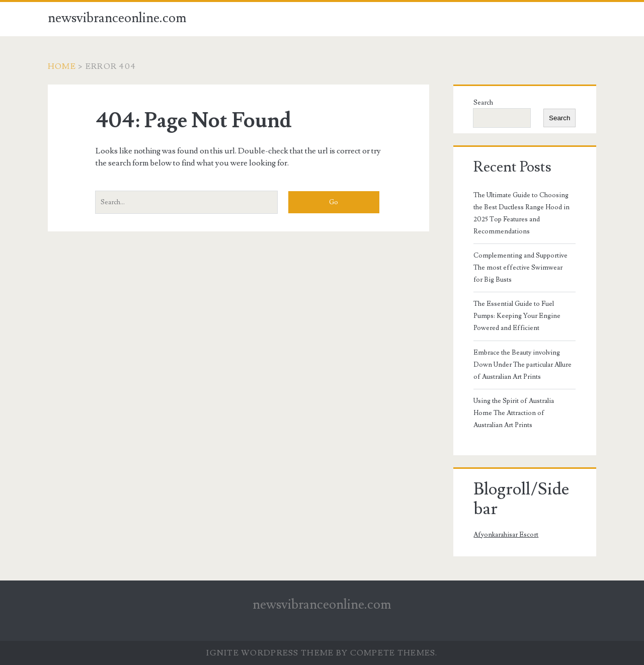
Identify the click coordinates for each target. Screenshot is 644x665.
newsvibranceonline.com (117, 18)
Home (62, 66)
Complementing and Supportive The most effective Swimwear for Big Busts (520, 268)
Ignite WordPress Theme (270, 653)
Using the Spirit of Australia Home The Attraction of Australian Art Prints (514, 413)
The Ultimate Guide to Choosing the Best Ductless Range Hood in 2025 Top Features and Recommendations (521, 213)
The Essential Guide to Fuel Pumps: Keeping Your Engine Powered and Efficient (517, 316)
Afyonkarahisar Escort (506, 535)
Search (483, 103)
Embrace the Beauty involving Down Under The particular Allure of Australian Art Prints (522, 365)
